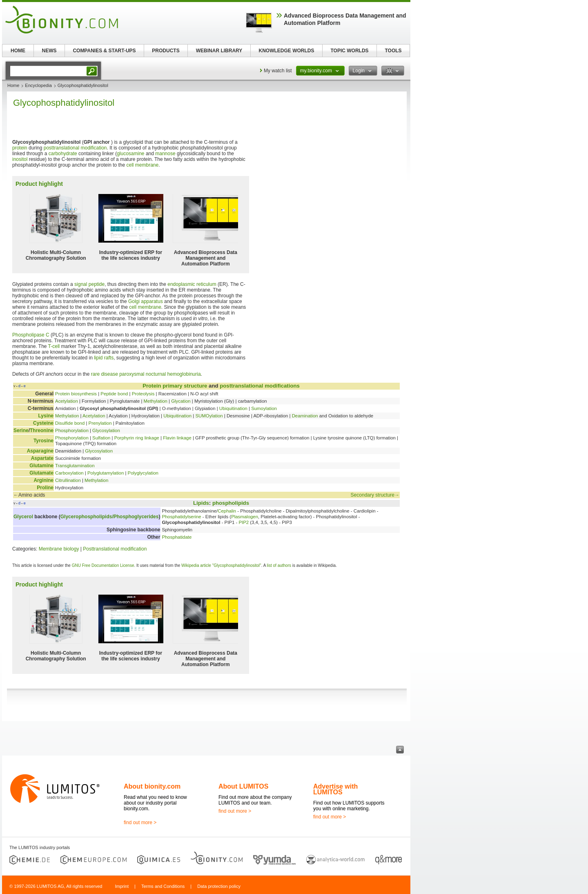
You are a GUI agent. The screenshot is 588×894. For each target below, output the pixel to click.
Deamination (305, 416)
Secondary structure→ (375, 495)
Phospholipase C (31, 335)
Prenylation (100, 423)
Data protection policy (219, 886)
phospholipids (231, 503)
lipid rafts (104, 358)
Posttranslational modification (115, 549)
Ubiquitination (233, 408)
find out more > (140, 823)
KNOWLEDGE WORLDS (287, 51)
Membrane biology (59, 549)
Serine (21, 430)
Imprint (122, 886)
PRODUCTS (166, 51)
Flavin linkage (177, 438)
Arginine (43, 480)
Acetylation (67, 401)
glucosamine (130, 154)
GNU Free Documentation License (103, 565)
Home (13, 85)
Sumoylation (264, 408)
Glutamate (41, 473)
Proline (45, 488)
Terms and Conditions (163, 886)
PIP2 (244, 522)
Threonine (42, 430)
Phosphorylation (72, 430)
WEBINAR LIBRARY (219, 51)
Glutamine (41, 466)
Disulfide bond (70, 423)
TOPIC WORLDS (349, 51)
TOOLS (393, 51)
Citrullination (68, 480)
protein (20, 148)
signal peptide (89, 284)
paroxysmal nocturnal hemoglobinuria (160, 374)
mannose (165, 154)
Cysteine (43, 423)
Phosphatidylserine (181, 517)
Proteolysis (143, 394)
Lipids (201, 503)
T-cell (54, 346)
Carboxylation (69, 473)
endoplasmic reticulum (192, 284)
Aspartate (42, 458)
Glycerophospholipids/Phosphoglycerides (110, 517)
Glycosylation (106, 430)
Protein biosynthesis (76, 394)
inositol (20, 159)
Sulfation (101, 438)
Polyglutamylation (106, 473)
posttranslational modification (75, 148)
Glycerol (23, 517)
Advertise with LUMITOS (335, 789)
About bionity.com (152, 786)
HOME (18, 51)
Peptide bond (114, 394)
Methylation (156, 401)
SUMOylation (209, 416)
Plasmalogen (245, 517)
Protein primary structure (175, 386)
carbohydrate (63, 154)
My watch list (278, 71)
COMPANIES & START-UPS (104, 51)
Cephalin (227, 511)
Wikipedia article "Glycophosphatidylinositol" (221, 565)
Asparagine (40, 451)
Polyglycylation (143, 473)
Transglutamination (75, 466)
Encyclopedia (38, 85)
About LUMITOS (243, 786)
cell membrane (143, 165)
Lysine (46, 416)
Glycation (181, 401)
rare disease (105, 374)
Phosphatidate (177, 537)
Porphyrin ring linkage (137, 438)
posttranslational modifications (260, 386)
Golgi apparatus (146, 301)
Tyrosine (43, 441)
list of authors (279, 565)
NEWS (49, 51)
